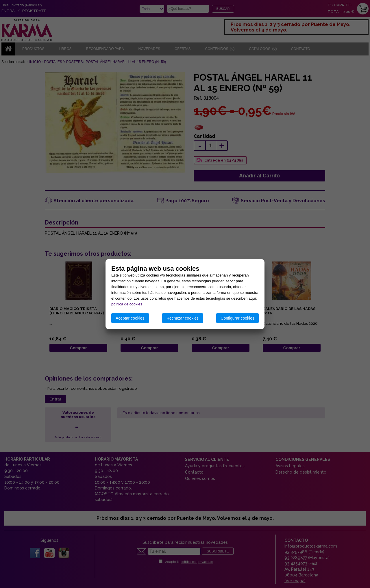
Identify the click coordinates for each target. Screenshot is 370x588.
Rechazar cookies (183, 318)
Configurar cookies (237, 318)
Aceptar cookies (130, 318)
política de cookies (127, 304)
